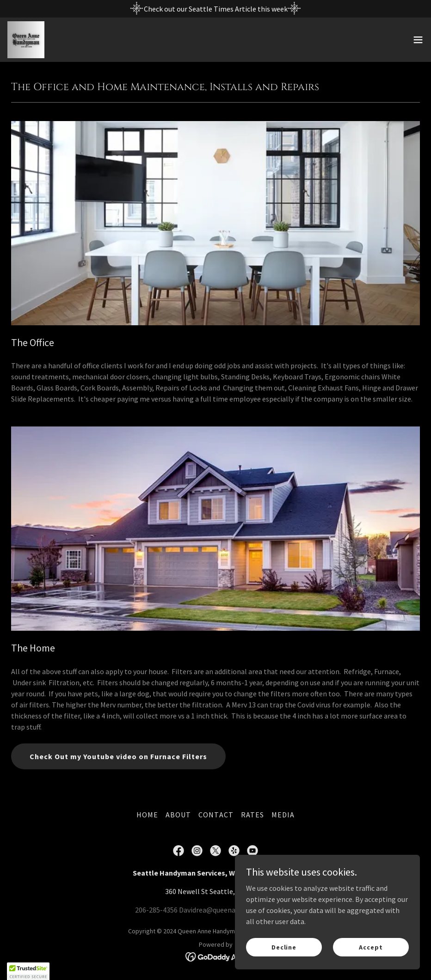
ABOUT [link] (178, 815)
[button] (418, 40)
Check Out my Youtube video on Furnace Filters (118, 756)
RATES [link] (252, 815)
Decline (284, 947)
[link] (26, 40)
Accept (371, 947)
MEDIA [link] (283, 815)
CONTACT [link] (216, 815)
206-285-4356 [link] (156, 910)
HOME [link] (147, 815)
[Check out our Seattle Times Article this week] (215, 9)
